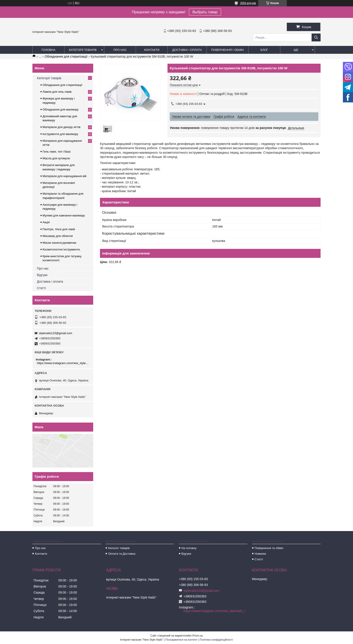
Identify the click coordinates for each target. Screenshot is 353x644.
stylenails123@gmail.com (56, 333)
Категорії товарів (83, 50)
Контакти (152, 50)
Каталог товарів (119, 548)
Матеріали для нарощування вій (64, 176)
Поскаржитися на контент (181, 640)
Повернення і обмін (227, 50)
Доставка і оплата (187, 50)
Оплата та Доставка (122, 554)
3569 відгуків (248, 3)
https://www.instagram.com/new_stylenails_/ (63, 363)
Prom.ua (198, 636)
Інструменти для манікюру (60, 134)
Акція (46, 222)
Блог (264, 50)
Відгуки (42, 275)
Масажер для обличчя (58, 236)
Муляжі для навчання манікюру (64, 215)
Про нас (120, 50)
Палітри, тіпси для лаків (59, 229)
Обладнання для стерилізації (66, 56)
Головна (48, 50)
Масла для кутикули (56, 158)
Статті (41, 288)
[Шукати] (316, 37)
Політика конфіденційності (216, 640)
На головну (189, 548)
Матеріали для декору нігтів (61, 127)
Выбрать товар (205, 12)
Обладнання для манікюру (61, 109)
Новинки (260, 554)
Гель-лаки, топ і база (57, 152)
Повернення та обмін (269, 548)
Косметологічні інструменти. (62, 249)
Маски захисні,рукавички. (60, 243)
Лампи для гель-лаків (57, 92)
